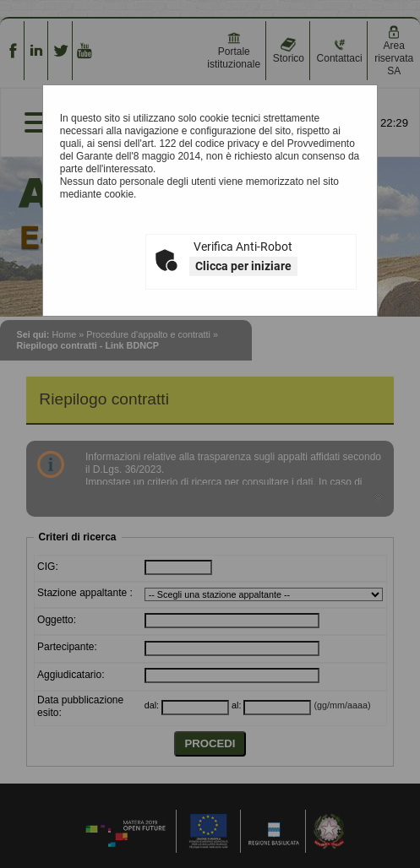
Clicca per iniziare (243, 266)
